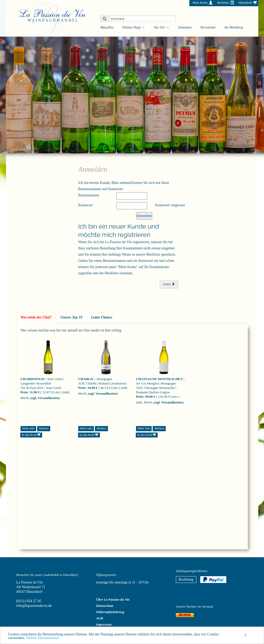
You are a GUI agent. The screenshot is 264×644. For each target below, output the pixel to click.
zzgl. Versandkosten (45, 398)
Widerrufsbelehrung (110, 612)
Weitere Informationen (42, 639)
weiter (169, 284)
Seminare (185, 27)
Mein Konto (200, 3)
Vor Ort (159, 27)
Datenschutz (105, 606)
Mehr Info (28, 428)
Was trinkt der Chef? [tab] (36, 317)
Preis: (25, 392)
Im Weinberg (234, 27)
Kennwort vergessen (170, 205)
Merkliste (223, 3)
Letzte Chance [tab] (102, 317)
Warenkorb (245, 3)
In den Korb (31, 435)
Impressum (104, 624)
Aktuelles (107, 27)
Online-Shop (131, 27)
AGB (99, 618)
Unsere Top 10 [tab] (71, 317)
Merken (44, 428)
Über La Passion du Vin (113, 599)
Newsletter (208, 27)
